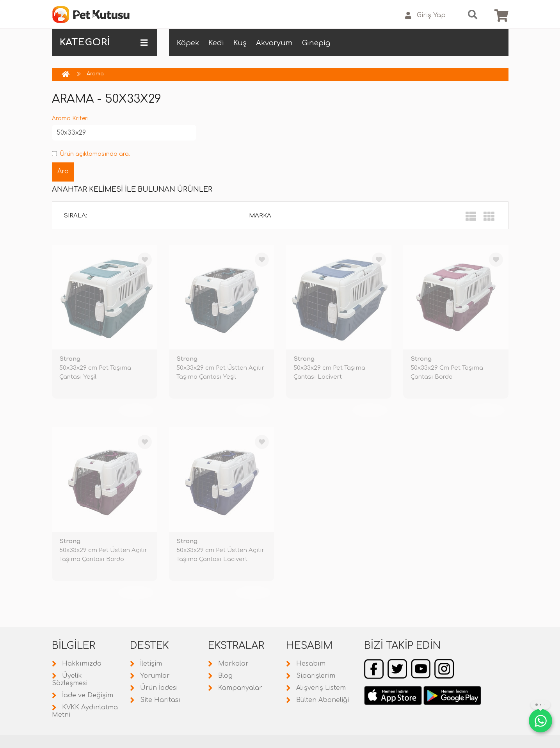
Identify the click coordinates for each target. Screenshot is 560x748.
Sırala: (76, 216)
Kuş (240, 43)
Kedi (216, 43)
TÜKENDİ (136, 410)
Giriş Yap (425, 15)
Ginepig (316, 43)
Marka (260, 216)
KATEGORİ (104, 43)
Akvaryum (274, 43)
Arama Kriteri (70, 118)
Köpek (188, 43)
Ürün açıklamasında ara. (91, 154)
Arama (95, 74)
